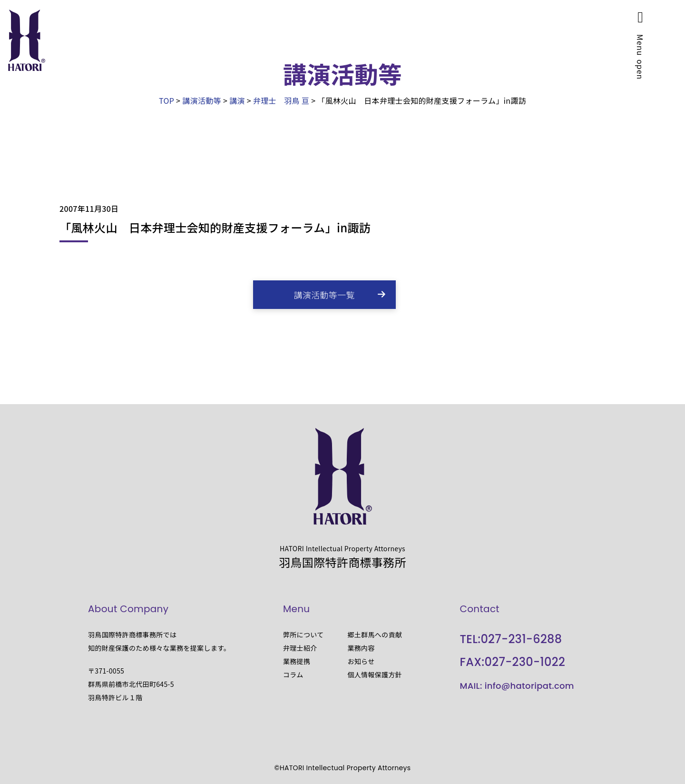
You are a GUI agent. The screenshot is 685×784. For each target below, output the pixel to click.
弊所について (303, 635)
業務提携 (297, 661)
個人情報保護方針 (375, 675)
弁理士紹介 (300, 648)
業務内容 (361, 648)
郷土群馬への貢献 (375, 635)
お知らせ (361, 661)
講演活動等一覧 (324, 295)
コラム (293, 675)
